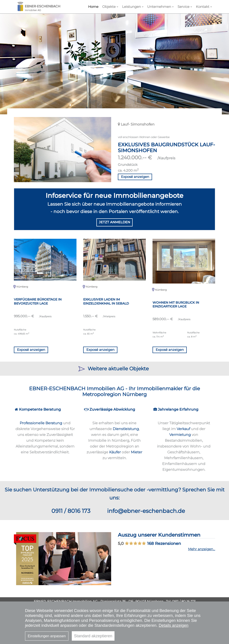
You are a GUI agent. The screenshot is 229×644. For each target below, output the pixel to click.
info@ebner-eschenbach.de (146, 511)
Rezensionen (164, 544)
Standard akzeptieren (93, 636)
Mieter (137, 452)
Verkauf (183, 429)
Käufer (115, 452)
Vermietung (180, 435)
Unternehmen (159, 7)
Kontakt (203, 7)
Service (183, 7)
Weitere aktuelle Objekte (115, 369)
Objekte (109, 7)
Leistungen (131, 7)
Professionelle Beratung (41, 423)
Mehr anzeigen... (202, 549)
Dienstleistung (126, 429)
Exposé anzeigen (135, 177)
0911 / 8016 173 (71, 511)
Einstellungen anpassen (47, 636)
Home (93, 7)
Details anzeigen (173, 625)
